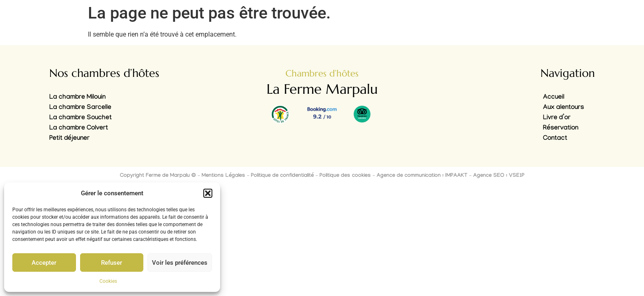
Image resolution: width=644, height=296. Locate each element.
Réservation (561, 128)
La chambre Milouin (77, 98)
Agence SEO (489, 176)
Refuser (112, 263)
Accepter (44, 263)
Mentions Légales (223, 176)
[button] (208, 193)
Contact (555, 139)
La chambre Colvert (79, 128)
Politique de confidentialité (282, 176)
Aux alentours (563, 108)
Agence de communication (409, 176)
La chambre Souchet (80, 118)
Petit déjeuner (69, 139)
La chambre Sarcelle (80, 108)
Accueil (554, 98)
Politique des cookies (345, 176)
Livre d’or (557, 118)
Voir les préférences (180, 263)
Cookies (108, 281)
